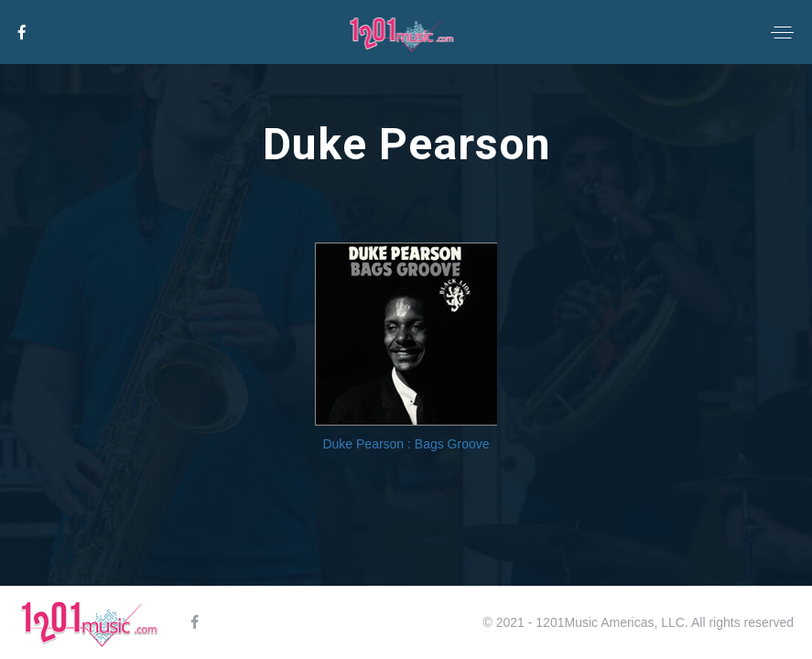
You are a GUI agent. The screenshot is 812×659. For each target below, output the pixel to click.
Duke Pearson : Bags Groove (406, 444)
